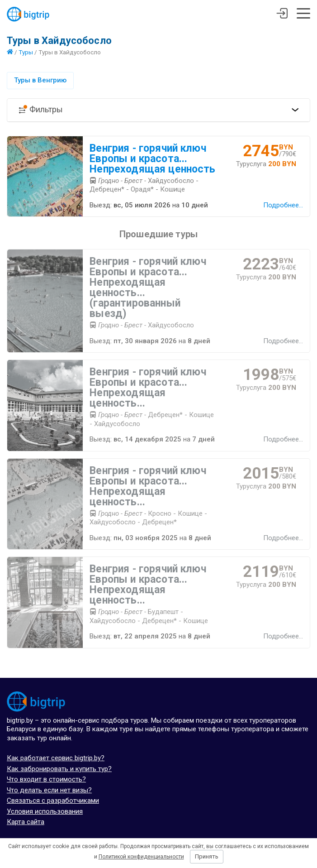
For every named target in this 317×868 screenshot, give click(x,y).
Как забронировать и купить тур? (59, 769)
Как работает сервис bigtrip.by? (56, 758)
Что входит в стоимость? (46, 779)
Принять (207, 856)
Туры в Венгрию (40, 80)
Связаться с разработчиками (53, 801)
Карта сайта (26, 822)
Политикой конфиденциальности (141, 857)
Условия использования (45, 811)
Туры (26, 52)
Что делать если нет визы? (49, 790)
